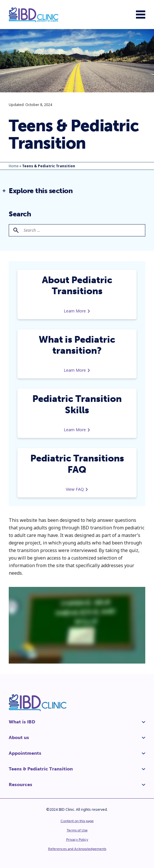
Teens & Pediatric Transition (41, 769)
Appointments (25, 753)
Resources (21, 785)
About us (19, 737)
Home (14, 166)
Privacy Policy (77, 840)
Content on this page (77, 821)
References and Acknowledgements (77, 849)
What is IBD (22, 722)
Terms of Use (77, 830)
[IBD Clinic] (33, 15)
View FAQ (77, 489)
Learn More (77, 311)
